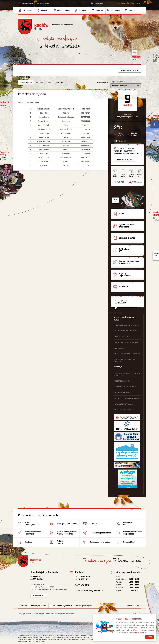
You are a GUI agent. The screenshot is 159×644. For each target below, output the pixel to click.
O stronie (23, 606)
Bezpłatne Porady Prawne (123, 404)
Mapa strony (44, 3)
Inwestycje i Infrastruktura (68, 524)
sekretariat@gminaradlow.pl (90, 591)
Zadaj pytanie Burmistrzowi (121, 302)
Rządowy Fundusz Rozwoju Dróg (126, 342)
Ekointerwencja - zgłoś (130, 71)
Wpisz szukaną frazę (120, 82)
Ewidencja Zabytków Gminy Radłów (127, 398)
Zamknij (150, 637)
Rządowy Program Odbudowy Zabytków (124, 361)
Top (138, 606)
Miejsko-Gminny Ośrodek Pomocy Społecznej (67, 533)
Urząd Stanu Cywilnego (32, 524)
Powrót (130, 606)
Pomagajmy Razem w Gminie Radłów (127, 354)
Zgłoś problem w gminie (122, 381)
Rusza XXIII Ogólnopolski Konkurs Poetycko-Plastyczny (127, 152)
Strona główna (27, 3)
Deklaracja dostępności (84, 606)
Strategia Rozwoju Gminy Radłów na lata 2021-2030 (127, 374)
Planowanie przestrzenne (101, 533)
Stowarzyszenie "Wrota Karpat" (125, 331)
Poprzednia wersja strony (123, 410)
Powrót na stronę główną (33, 27)
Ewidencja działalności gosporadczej (133, 533)
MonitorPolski (140, 175)
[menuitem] (27, 10)
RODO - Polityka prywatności (61, 606)
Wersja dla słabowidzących (131, 3)
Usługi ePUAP (129, 542)
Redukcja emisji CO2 (121, 337)
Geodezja (28, 542)
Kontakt (40, 82)
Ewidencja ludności (127, 524)
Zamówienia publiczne (122, 393)
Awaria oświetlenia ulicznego (125, 387)
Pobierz (116, 199)
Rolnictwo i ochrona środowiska (33, 533)
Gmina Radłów (26, 82)
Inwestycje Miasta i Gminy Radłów (126, 325)
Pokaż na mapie (39, 596)
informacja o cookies (139, 633)
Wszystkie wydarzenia (125, 160)
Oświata (93, 524)
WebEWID (115, 175)
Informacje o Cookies (39, 606)
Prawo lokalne (123, 175)
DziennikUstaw (131, 175)
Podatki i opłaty (60, 542)
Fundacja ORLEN (120, 348)
